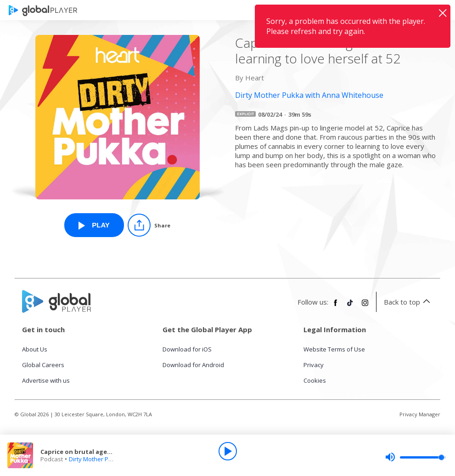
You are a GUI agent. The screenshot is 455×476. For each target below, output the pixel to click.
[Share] (149, 225)
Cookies (315, 380)
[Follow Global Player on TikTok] (350, 306)
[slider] (416, 457)
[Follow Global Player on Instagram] (365, 306)
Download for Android (193, 365)
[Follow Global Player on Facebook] (336, 306)
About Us (35, 349)
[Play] (228, 451)
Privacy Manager (420, 414)
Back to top (408, 302)
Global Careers (43, 365)
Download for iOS (187, 349)
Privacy (314, 365)
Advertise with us (46, 380)
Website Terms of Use (334, 349)
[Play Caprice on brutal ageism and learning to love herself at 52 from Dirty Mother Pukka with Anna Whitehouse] (94, 225)
